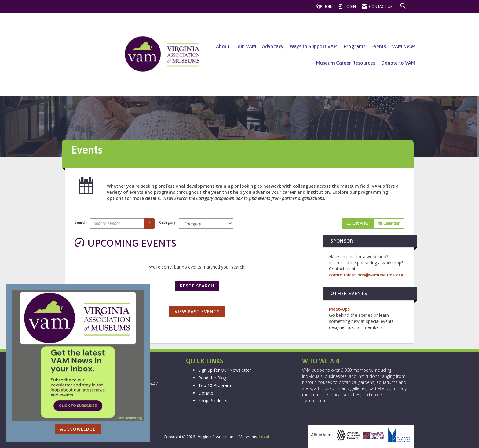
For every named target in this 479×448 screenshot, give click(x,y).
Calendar (389, 223)
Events (379, 46)
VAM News (404, 46)
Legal (264, 437)
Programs (355, 46)
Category (168, 222)
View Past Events (197, 311)
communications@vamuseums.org (366, 275)
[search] (149, 223)
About (223, 46)
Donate (206, 393)
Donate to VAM (398, 63)
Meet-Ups (339, 309)
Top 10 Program (215, 385)
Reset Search (197, 286)
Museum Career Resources (346, 63)
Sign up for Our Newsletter (225, 370)
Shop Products (213, 401)
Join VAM (246, 46)
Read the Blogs (213, 378)
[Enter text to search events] (117, 223)
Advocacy (273, 46)
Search (81, 222)
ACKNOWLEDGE (78, 429)
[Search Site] (404, 7)
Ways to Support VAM (314, 46)
